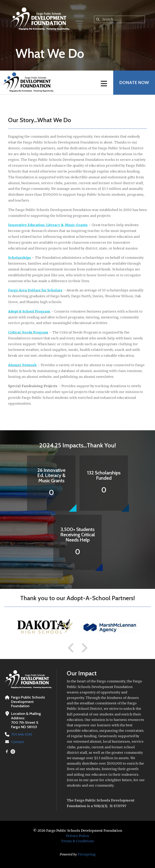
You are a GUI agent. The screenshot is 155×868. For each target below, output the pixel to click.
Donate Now (134, 83)
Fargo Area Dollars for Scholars (35, 290)
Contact (18, 742)
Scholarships (19, 258)
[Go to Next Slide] (84, 648)
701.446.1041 (22, 734)
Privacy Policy (77, 836)
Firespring (87, 854)
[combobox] (119, 19)
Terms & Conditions (77, 841)
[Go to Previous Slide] (71, 648)
